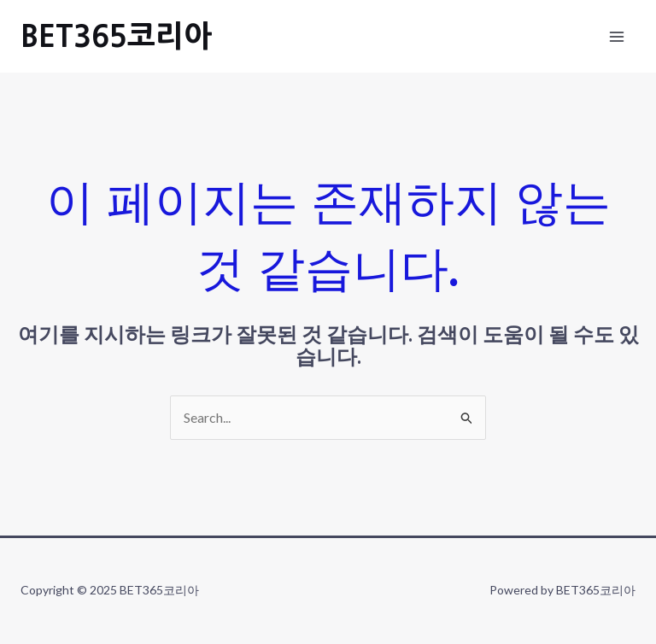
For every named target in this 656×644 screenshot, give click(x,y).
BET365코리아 (116, 36)
